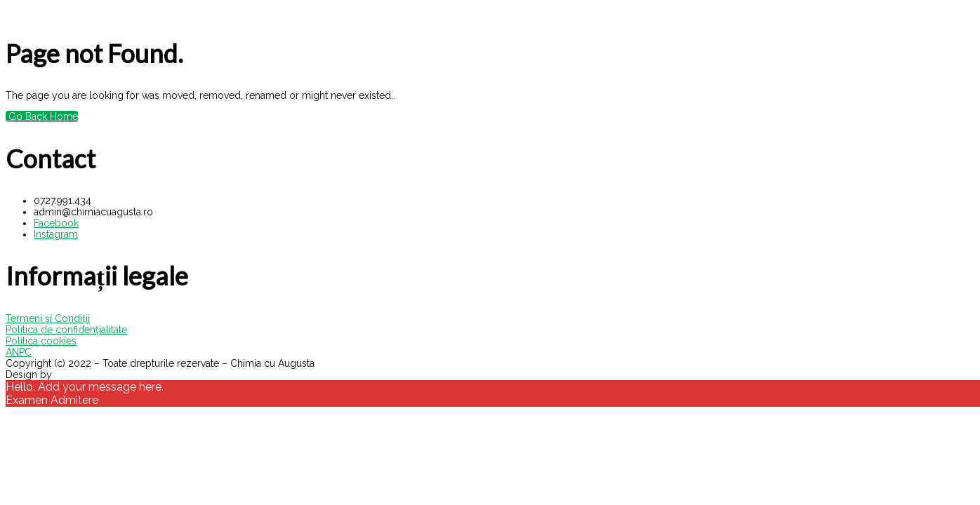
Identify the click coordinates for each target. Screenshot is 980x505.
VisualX (72, 375)
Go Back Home (42, 116)
